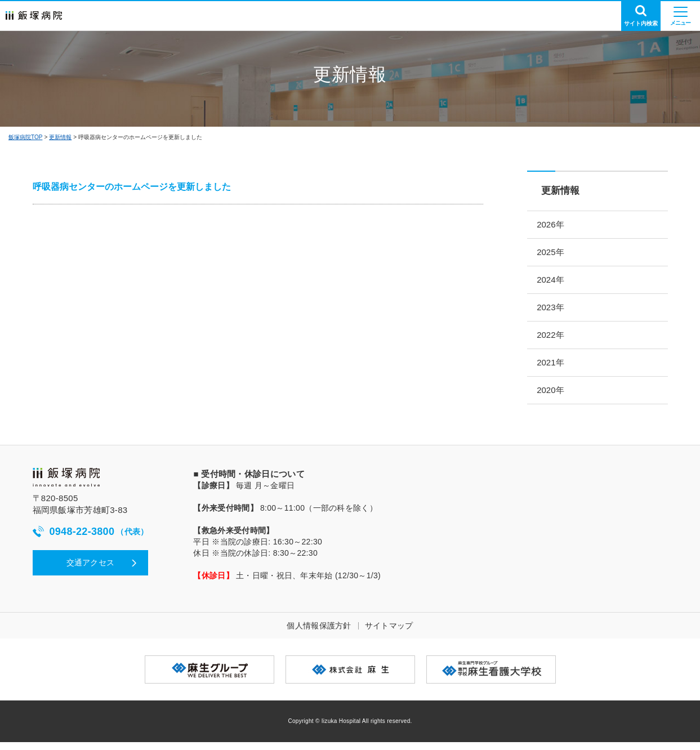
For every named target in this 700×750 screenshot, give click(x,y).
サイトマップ (389, 633)
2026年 (555, 225)
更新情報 (60, 137)
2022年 (555, 340)
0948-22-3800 (91, 540)
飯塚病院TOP (25, 137)
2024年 (555, 282)
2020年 (555, 397)
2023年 (555, 311)
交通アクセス (91, 571)
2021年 (555, 369)
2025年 (555, 254)
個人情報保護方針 (319, 633)
